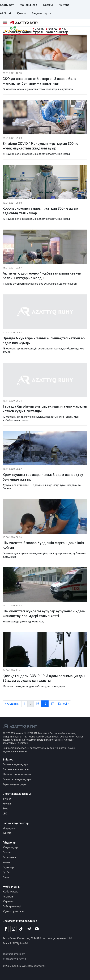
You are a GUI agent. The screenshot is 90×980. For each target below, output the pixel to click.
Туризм (7, 833)
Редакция (8, 897)
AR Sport (6, 13)
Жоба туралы (10, 892)
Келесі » (63, 704)
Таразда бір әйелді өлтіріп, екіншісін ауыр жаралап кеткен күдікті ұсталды (45, 409)
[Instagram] (13, 929)
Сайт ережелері (12, 907)
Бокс (5, 809)
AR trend (64, 5)
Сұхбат (7, 872)
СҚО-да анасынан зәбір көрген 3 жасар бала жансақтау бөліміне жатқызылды (39, 81)
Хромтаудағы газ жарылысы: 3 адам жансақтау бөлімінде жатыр (43, 477)
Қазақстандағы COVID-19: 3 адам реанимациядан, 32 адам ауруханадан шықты (44, 678)
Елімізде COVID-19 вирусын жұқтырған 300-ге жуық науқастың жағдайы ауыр (40, 146)
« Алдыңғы (12, 704)
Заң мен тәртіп (41, 13)
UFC (5, 814)
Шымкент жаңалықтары (17, 774)
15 (37, 704)
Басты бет (7, 5)
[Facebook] (6, 929)
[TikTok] (21, 929)
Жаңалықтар (28, 5)
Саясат (7, 853)
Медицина (9, 828)
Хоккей (7, 804)
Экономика (9, 857)
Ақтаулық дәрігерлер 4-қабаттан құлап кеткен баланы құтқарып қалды (42, 276)
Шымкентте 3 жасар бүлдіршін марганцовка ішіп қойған (43, 545)
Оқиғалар (8, 867)
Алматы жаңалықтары (16, 770)
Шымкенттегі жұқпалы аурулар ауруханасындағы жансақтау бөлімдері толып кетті (44, 614)
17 (52, 704)
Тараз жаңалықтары (15, 784)
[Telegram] (29, 929)
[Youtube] (37, 929)
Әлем (6, 877)
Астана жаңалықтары (15, 765)
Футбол (7, 799)
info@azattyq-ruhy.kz (15, 959)
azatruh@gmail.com (14, 954)
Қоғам (21, 13)
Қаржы (48, 5)
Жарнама (8, 902)
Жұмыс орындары (13, 912)
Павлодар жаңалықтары (17, 779)
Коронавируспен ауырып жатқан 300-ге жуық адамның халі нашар (40, 211)
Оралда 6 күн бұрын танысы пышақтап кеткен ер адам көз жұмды (44, 341)
